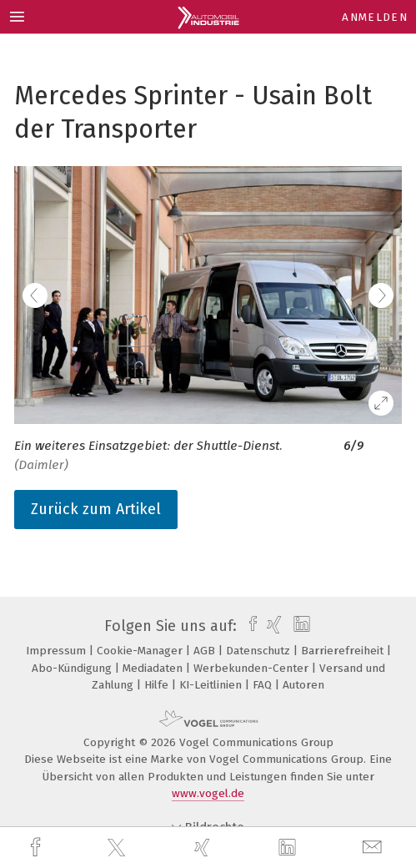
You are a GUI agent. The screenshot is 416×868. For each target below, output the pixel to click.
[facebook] (38, 848)
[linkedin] (289, 848)
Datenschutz (260, 651)
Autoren (303, 685)
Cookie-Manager (141, 651)
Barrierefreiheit (344, 651)
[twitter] (118, 848)
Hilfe (158, 685)
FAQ (264, 685)
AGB (206, 651)
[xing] (204, 848)
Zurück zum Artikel (96, 509)
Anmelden (375, 17)
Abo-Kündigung (73, 668)
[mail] (374, 848)
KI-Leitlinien (212, 685)
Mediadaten (154, 668)
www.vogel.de (208, 793)
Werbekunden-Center (253, 668)
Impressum (58, 651)
